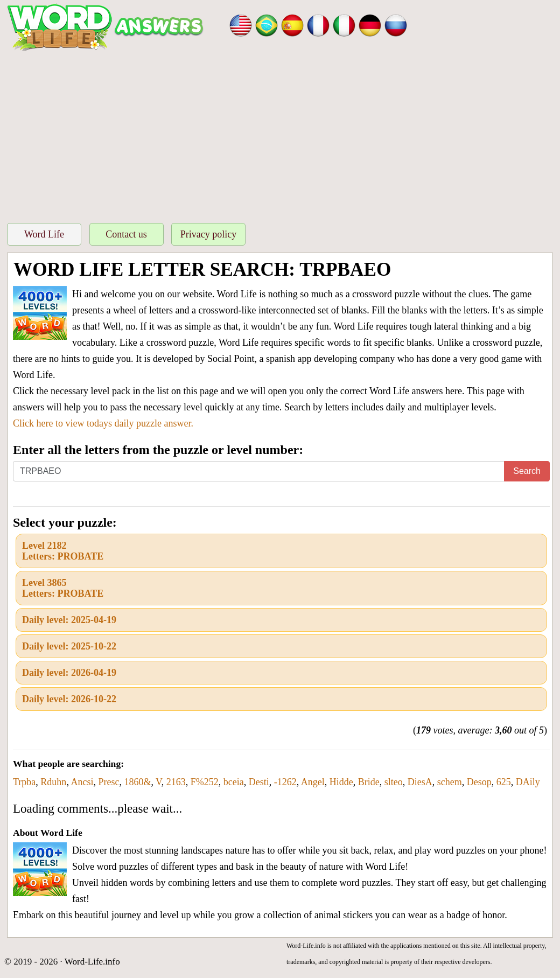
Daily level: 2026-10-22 (69, 699)
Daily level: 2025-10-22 (69, 646)
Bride (369, 782)
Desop (479, 782)
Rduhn (53, 782)
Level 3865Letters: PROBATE (63, 588)
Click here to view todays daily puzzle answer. (103, 423)
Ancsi (82, 782)
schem (450, 782)
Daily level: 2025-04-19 (69, 620)
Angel (313, 782)
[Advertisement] (280, 134)
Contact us (126, 234)
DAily (528, 782)
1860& (137, 782)
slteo (394, 782)
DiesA (420, 782)
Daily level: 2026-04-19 (69, 673)
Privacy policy (208, 234)
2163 (176, 782)
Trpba (24, 782)
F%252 (205, 782)
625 (504, 782)
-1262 (285, 782)
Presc (108, 782)
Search (527, 471)
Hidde (341, 782)
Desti (259, 782)
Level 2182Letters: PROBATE (63, 551)
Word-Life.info (92, 962)
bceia (234, 782)
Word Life (44, 234)
